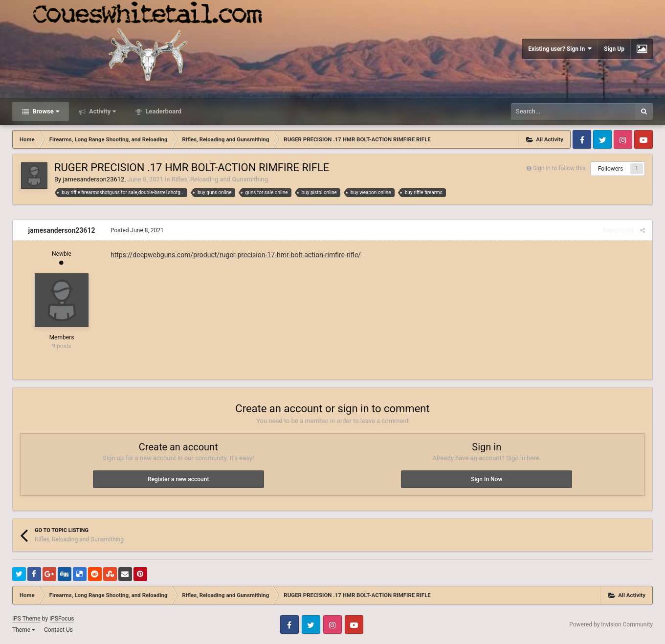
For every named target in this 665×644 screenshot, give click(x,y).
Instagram (623, 139)
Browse (45, 111)
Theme (24, 630)
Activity (102, 111)
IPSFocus (62, 619)
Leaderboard (163, 111)
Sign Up (614, 49)
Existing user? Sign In (560, 49)
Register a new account (178, 479)
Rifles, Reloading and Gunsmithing (220, 179)
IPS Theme (26, 619)
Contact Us (58, 630)
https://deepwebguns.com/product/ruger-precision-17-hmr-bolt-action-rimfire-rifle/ (236, 255)
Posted (137, 230)
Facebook (582, 139)
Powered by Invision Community (611, 624)
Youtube (643, 139)
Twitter (602, 139)
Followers (611, 169)
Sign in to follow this (559, 168)
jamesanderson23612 (93, 179)
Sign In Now (487, 479)
